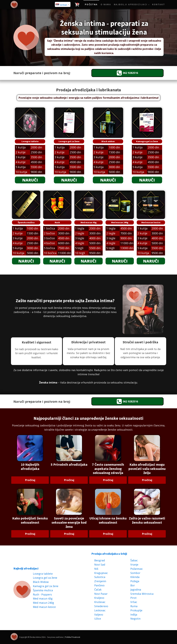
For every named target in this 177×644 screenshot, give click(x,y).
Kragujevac (101, 573)
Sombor (135, 573)
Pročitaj (30, 480)
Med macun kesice (44, 607)
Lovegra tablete (43, 574)
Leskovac (100, 610)
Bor (133, 585)
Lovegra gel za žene (45, 578)
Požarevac (137, 569)
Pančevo (99, 585)
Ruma (134, 606)
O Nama (106, 4)
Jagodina (136, 590)
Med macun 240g (43, 603)
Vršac (134, 602)
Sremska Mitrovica (142, 594)
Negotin (135, 619)
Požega (135, 581)
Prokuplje (136, 610)
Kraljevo (99, 598)
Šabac (134, 560)
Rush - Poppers (42, 594)
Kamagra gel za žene (46, 586)
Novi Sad (100, 565)
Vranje (134, 565)
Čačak (98, 590)
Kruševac (100, 602)
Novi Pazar (101, 594)
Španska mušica (43, 590)
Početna (91, 4)
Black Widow (41, 582)
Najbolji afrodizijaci (131, 4)
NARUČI (30, 180)
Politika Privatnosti (73, 637)
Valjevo (99, 615)
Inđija (134, 615)
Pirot (133, 598)
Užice (98, 619)
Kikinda (135, 577)
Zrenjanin (100, 581)
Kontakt (159, 4)
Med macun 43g (43, 598)
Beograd (100, 560)
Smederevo (101, 606)
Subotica (100, 577)
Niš (96, 569)
